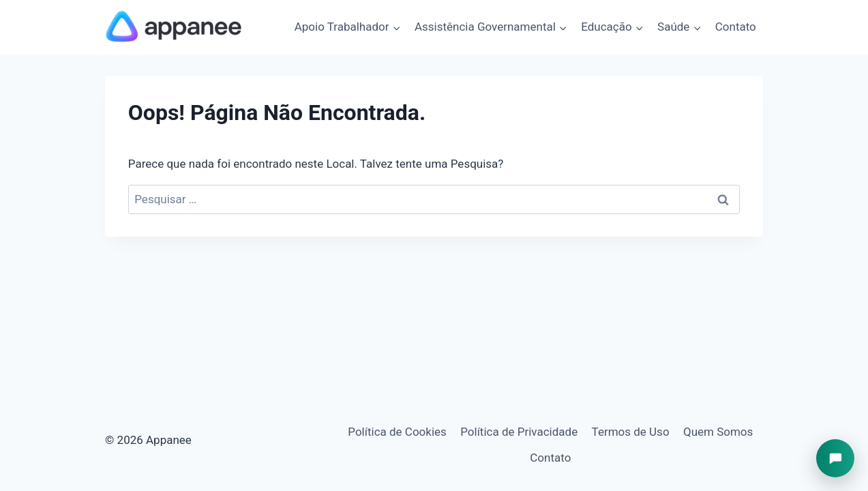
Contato (736, 27)
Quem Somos (718, 432)
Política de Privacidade (519, 432)
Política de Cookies (397, 432)
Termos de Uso (631, 432)
